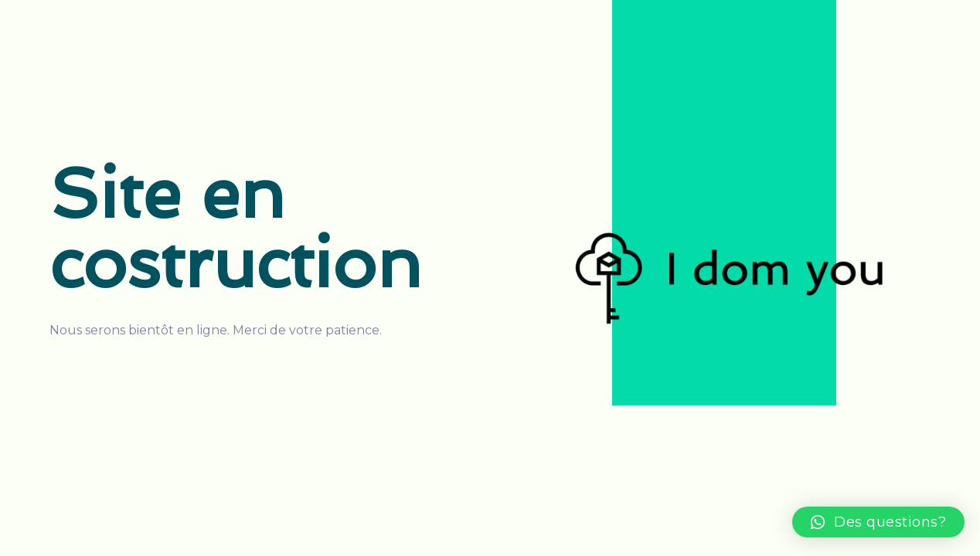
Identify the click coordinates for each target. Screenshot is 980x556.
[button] (879, 522)
